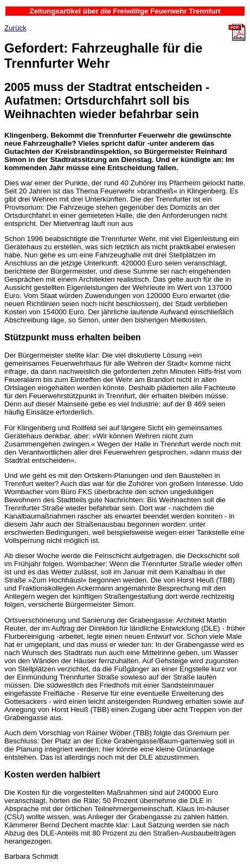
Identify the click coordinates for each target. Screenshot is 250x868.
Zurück (15, 28)
